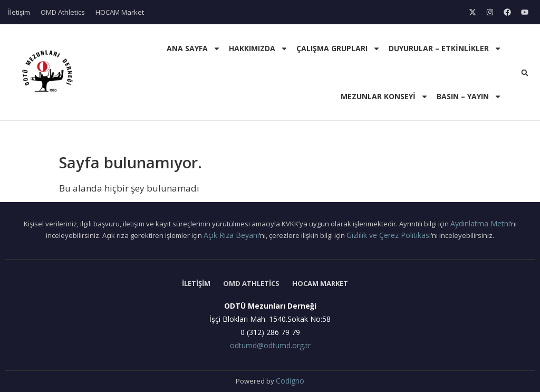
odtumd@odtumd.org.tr (270, 345)
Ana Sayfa (194, 49)
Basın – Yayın (469, 97)
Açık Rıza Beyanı (231, 235)
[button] (525, 73)
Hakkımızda (258, 49)
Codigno (290, 381)
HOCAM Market (120, 12)
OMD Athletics (63, 12)
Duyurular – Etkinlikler (445, 49)
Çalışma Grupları (338, 49)
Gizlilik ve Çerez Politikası (389, 235)
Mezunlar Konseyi (384, 97)
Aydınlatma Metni (480, 223)
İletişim (19, 12)
